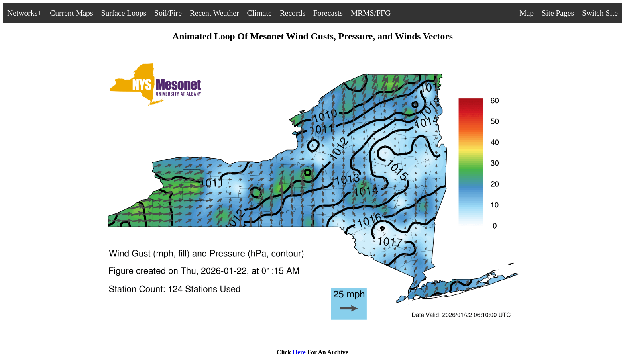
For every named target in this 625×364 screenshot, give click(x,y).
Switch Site (600, 13)
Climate (259, 13)
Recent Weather (214, 13)
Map (527, 13)
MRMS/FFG (371, 13)
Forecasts (328, 13)
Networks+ (25, 13)
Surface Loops (124, 13)
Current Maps (71, 13)
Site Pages (558, 13)
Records (293, 13)
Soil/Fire (168, 13)
